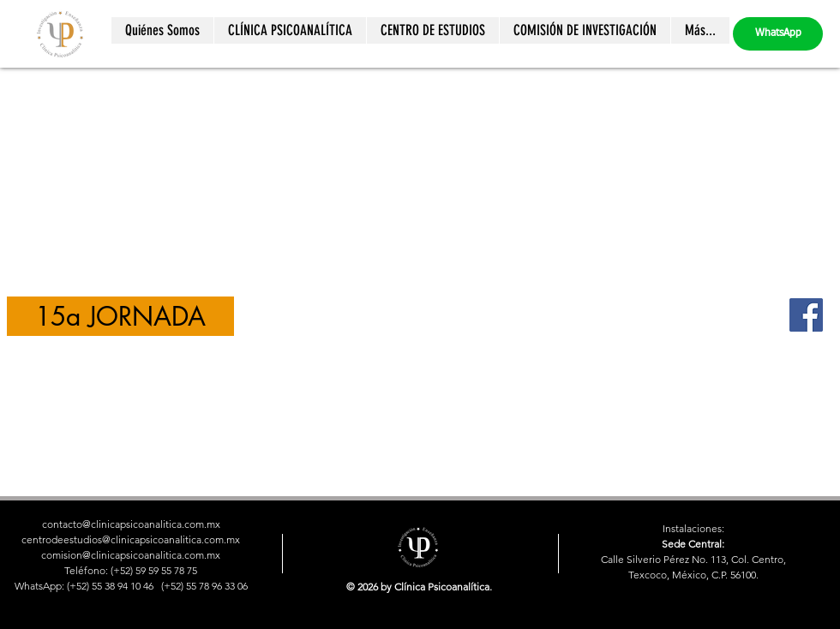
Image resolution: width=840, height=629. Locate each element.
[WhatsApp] (778, 34)
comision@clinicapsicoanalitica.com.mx (131, 555)
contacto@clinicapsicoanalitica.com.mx (131, 524)
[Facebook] (806, 315)
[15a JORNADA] (120, 316)
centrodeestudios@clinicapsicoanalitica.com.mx (131, 539)
